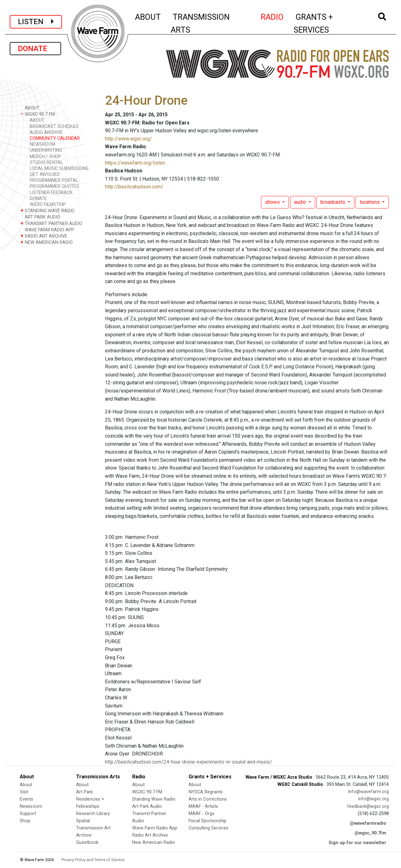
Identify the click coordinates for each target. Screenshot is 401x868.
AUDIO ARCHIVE (46, 132)
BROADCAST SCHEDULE (54, 126)
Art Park (84, 792)
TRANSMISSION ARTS (200, 23)
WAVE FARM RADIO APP (47, 230)
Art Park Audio (147, 806)
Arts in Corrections (208, 799)
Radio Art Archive (150, 835)
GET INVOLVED (45, 174)
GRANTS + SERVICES (327, 23)
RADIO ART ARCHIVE (44, 236)
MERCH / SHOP (45, 157)
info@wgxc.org (373, 799)
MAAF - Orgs (201, 814)
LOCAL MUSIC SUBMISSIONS (59, 168)
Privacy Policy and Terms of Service (93, 860)
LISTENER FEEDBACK (51, 193)
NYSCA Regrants (206, 792)
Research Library (93, 814)
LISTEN (36, 22)
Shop (25, 821)
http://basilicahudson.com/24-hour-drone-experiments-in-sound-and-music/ (189, 762)
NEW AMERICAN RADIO (47, 242)
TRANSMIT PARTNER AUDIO (51, 223)
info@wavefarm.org (368, 792)
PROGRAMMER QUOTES (54, 186)
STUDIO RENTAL (46, 163)
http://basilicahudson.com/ (134, 187)
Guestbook (87, 842)
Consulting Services (208, 828)
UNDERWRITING (46, 150)
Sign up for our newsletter (357, 843)
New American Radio (154, 842)
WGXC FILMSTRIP (48, 205)
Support (28, 814)
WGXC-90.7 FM (38, 114)
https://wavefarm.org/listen (135, 163)
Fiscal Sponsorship (208, 821)
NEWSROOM (42, 144)
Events (26, 799)
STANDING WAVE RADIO (47, 210)
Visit (24, 792)
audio (301, 202)
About (26, 785)
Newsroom (31, 806)
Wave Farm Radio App (155, 828)
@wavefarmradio (368, 823)
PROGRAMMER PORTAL (54, 180)
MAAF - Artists (203, 806)
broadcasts (333, 202)
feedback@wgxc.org (368, 806)
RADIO (272, 16)
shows (273, 202)
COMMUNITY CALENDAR (55, 138)
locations (370, 202)
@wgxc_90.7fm (370, 833)
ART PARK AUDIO (40, 217)
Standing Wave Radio (154, 799)
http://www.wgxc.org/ (128, 139)
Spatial (83, 821)
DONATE (35, 49)
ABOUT (148, 16)
